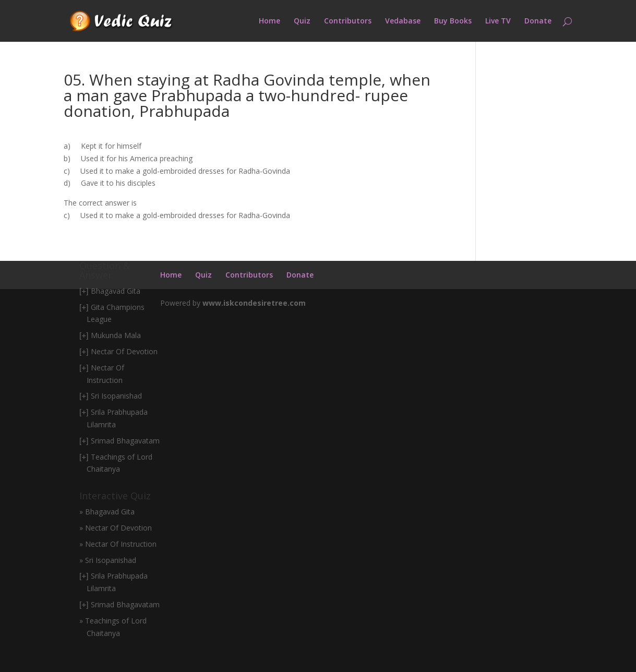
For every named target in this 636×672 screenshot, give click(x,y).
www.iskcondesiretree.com (254, 303)
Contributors (348, 21)
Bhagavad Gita (116, 291)
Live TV (498, 21)
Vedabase (403, 21)
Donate (538, 21)
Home (269, 21)
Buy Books (453, 21)
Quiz (302, 21)
